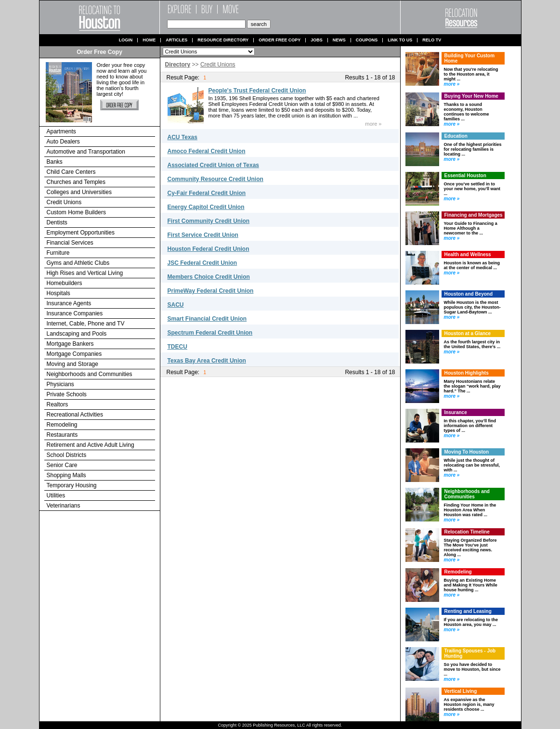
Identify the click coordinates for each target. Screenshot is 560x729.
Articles (176, 40)
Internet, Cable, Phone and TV (86, 324)
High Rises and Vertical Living (85, 273)
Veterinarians (64, 506)
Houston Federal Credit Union (208, 249)
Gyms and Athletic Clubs (78, 263)
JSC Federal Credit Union (202, 263)
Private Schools (67, 394)
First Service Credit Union (203, 235)
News (339, 40)
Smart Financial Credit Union (207, 319)
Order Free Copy (280, 40)
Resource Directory (223, 40)
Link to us (400, 40)
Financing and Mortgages (474, 215)
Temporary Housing (72, 485)
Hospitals (59, 293)
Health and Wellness (468, 254)
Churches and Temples (76, 182)
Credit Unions (64, 202)
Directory (178, 65)
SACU (176, 305)
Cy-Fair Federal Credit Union (207, 193)
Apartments (61, 131)
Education (456, 136)
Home (149, 40)
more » (373, 124)
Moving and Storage (72, 364)
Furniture (58, 253)
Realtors (58, 404)
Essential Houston (465, 176)
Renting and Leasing (468, 611)
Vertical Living (461, 691)
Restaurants (62, 435)
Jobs (317, 40)
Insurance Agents (69, 303)
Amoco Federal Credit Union (207, 151)
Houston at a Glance (468, 333)
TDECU (177, 347)
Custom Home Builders (76, 212)
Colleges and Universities (79, 192)
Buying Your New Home (471, 96)
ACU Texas (182, 137)
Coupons (367, 40)
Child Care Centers (71, 172)
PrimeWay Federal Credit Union (211, 291)
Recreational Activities (75, 415)
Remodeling (62, 425)
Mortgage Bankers (70, 344)
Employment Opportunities (81, 233)
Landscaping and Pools (77, 334)
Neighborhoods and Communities (90, 374)
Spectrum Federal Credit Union (210, 333)
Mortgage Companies (74, 354)
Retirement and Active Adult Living (91, 445)
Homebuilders (65, 283)
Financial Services (70, 243)
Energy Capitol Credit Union (206, 207)
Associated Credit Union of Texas (213, 165)
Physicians (60, 384)
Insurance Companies (75, 313)
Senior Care (62, 465)
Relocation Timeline (467, 532)
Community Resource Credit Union (215, 179)
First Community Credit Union (209, 221)
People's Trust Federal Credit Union (257, 91)
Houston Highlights (467, 373)
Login (126, 40)
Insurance (456, 412)
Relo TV (432, 40)
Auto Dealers (63, 142)
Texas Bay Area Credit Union (207, 361)
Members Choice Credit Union (209, 277)
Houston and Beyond (469, 294)
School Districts (67, 455)
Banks (55, 162)
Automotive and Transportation (86, 152)
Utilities (56, 495)
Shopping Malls (66, 475)
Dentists (57, 222)
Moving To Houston (467, 452)
